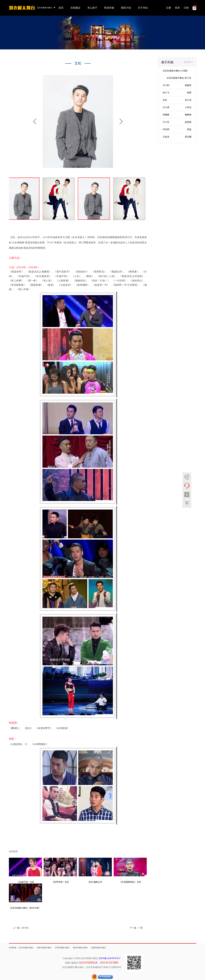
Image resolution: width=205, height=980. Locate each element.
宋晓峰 (166, 115)
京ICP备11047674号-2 (109, 958)
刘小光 (25, 928)
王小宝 (166, 122)
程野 (189, 93)
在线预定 (75, 8)
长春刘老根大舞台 (44, 948)
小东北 (188, 107)
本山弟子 (92, 8)
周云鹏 (188, 137)
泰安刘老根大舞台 (80, 948)
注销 (186, 8)
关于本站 (143, 8)
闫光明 (166, 129)
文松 (165, 100)
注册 (168, 8)
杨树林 (188, 115)
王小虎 (166, 107)
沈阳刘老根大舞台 (99, 948)
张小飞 (166, 93)
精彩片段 (126, 8)
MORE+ (188, 62)
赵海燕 (188, 122)
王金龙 (166, 137)
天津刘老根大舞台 (62, 948)
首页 (61, 8)
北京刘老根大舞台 (26, 948)
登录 (177, 8)
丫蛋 (141, 928)
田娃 (189, 129)
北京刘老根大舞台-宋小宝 (179, 78)
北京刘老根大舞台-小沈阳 (175, 71)
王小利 (166, 85)
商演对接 (109, 8)
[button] (121, 121)
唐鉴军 (188, 85)
